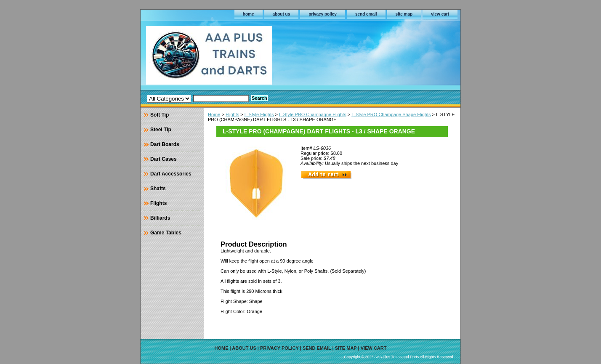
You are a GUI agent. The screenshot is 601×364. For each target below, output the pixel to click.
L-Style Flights (259, 114)
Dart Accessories (171, 174)
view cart (440, 14)
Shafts (158, 189)
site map (404, 14)
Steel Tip (161, 130)
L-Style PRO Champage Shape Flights (391, 114)
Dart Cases (164, 159)
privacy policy (323, 14)
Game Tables (166, 233)
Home (214, 114)
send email (366, 14)
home (249, 14)
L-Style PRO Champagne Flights (313, 114)
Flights (232, 114)
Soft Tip (160, 115)
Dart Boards (165, 144)
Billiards (160, 218)
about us (282, 14)
